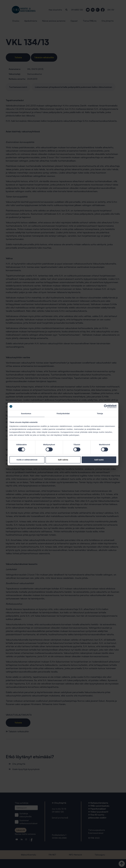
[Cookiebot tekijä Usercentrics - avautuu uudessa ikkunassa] (106, 406)
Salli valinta (63, 460)
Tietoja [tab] (100, 413)
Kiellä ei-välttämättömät (27, 460)
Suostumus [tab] (26, 413)
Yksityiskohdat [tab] (63, 413)
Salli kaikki (99, 460)
